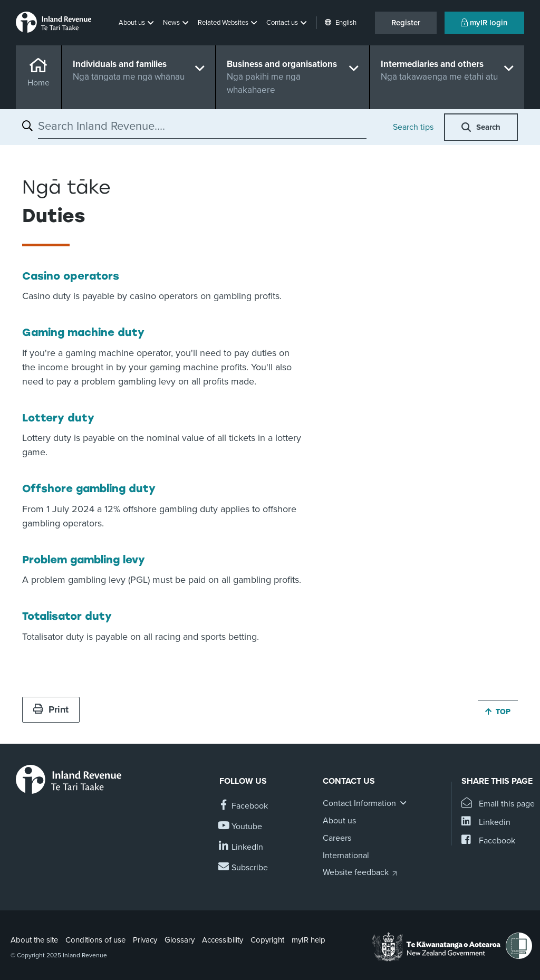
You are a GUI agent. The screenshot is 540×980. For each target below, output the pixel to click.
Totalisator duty (67, 616)
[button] (137, 23)
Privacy (145, 940)
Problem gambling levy (84, 560)
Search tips (413, 127)
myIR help (308, 940)
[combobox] (202, 126)
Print (51, 709)
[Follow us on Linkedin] (241, 847)
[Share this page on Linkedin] (486, 823)
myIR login (484, 23)
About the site (34, 940)
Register (406, 23)
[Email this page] (498, 804)
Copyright (267, 940)
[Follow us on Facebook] (244, 806)
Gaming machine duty (83, 332)
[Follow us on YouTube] (241, 827)
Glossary (180, 940)
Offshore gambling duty (89, 488)
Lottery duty (58, 418)
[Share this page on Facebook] (488, 841)
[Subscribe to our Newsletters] (244, 868)
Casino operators (71, 276)
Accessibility (223, 940)
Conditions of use (95, 940)
